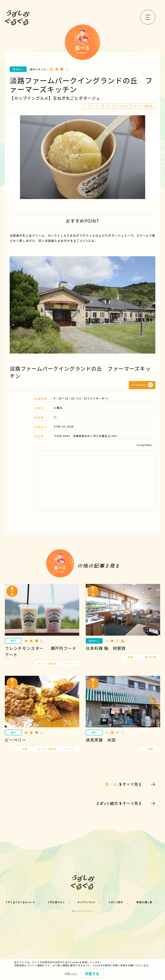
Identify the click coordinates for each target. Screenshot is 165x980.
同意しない (71, 974)
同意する (92, 974)
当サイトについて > (83, 911)
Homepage (142, 385)
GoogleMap (146, 445)
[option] (82, 157)
